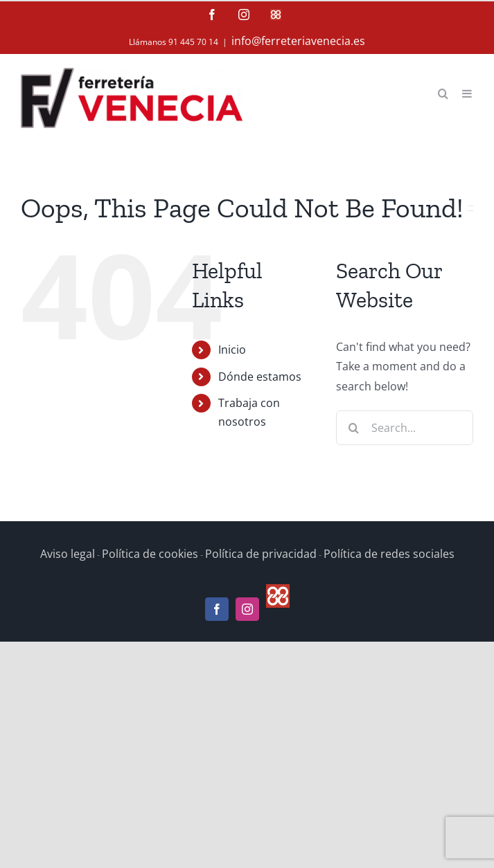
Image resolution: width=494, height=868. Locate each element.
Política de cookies (150, 554)
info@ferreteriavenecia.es (298, 41)
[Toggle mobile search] (443, 92)
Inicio (232, 350)
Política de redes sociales (389, 554)
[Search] (353, 428)
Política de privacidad (261, 554)
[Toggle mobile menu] (468, 92)
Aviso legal (68, 554)
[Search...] (405, 428)
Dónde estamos (260, 377)
